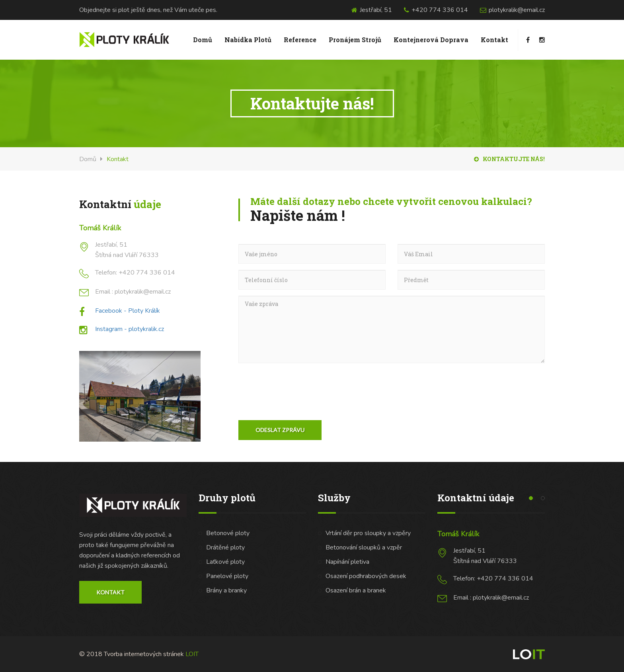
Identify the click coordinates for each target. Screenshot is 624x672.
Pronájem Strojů (355, 40)
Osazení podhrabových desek (366, 576)
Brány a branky (226, 590)
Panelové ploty (227, 576)
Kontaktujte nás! (509, 159)
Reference (300, 40)
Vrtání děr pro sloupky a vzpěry (368, 533)
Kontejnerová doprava (431, 40)
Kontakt (494, 40)
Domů (203, 40)
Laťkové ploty (225, 562)
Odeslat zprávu (280, 430)
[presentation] (299, 385)
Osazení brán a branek (356, 590)
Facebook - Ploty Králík (128, 311)
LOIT (192, 654)
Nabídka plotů (248, 40)
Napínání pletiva (347, 562)
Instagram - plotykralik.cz (130, 329)
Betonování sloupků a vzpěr (364, 547)
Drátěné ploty (225, 547)
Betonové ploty (228, 533)
